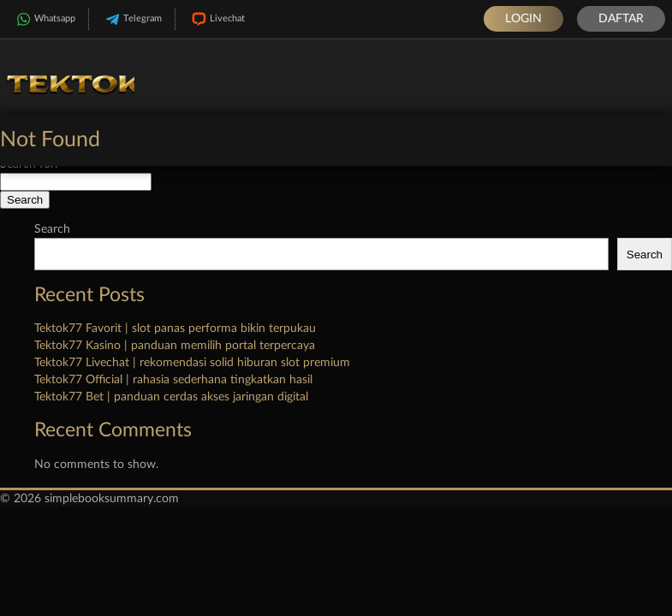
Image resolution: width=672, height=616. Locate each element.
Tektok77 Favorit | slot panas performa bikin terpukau (175, 329)
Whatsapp (44, 19)
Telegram (132, 19)
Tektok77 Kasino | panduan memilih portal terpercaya (175, 346)
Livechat (217, 19)
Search (52, 229)
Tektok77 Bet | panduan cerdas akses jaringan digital (171, 397)
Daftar (621, 19)
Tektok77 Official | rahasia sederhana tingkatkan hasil (173, 380)
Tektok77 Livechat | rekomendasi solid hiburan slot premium (192, 363)
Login (523, 19)
